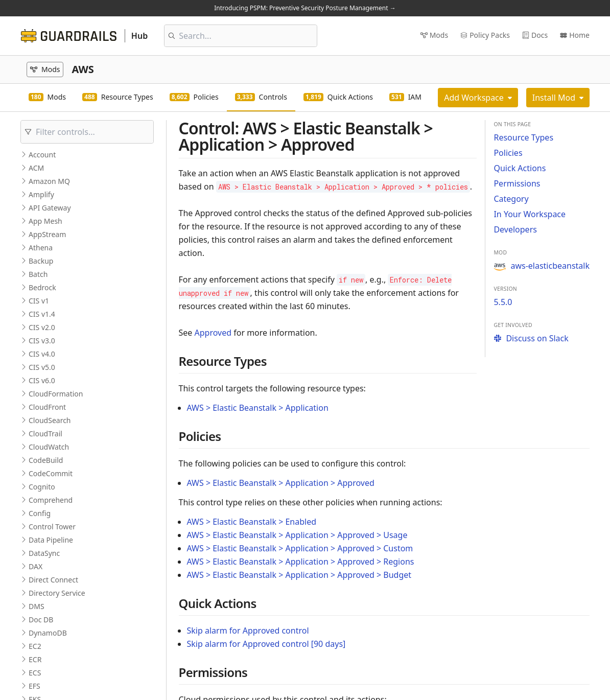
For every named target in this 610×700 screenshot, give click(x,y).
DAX (36, 566)
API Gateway (50, 208)
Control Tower (52, 527)
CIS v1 (39, 301)
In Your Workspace (530, 214)
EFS (34, 686)
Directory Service (57, 593)
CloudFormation (56, 394)
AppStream (47, 234)
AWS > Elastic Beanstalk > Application (258, 408)
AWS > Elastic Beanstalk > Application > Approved (281, 483)
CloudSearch (50, 420)
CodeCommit (51, 473)
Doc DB (41, 620)
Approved (213, 333)
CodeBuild (46, 460)
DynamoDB (48, 633)
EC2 (35, 646)
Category (511, 199)
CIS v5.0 (42, 367)
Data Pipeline (51, 540)
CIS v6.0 (42, 380)
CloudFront (47, 407)
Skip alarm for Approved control (248, 631)
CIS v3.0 (42, 341)
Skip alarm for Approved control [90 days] (266, 644)
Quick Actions (520, 168)
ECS (35, 673)
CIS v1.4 (42, 314)
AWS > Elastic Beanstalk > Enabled (252, 522)
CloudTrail (45, 434)
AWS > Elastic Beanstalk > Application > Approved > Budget (299, 575)
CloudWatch (49, 447)
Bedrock (42, 287)
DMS (37, 606)
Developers (515, 229)
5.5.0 (503, 302)
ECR (35, 659)
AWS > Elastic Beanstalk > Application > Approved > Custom (300, 548)
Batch (38, 274)
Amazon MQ (49, 181)
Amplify (41, 194)
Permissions (517, 183)
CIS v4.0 (42, 354)
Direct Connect (53, 580)
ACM (36, 168)
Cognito (42, 487)
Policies (508, 153)
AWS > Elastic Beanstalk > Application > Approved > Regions (301, 562)
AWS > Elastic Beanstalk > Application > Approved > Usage (297, 535)
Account (42, 155)
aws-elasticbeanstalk (542, 266)
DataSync (44, 553)
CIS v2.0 (42, 327)
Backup (41, 261)
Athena (41, 248)
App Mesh (45, 221)
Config (40, 513)
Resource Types (523, 137)
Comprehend (51, 500)
